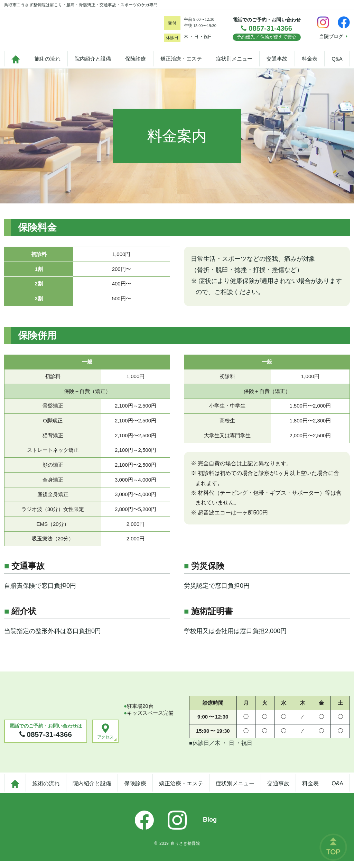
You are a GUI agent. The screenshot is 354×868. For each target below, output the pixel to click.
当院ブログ (333, 36)
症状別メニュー (234, 63)
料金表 (310, 63)
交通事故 (277, 63)
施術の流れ (48, 63)
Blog (210, 826)
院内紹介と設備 (93, 63)
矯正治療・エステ (181, 63)
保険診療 (136, 63)
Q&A (337, 63)
